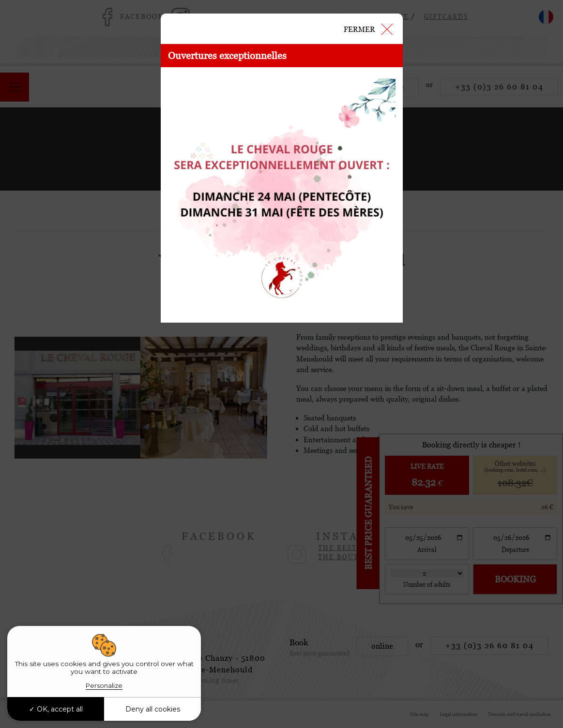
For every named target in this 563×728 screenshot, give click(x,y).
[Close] (368, 29)
